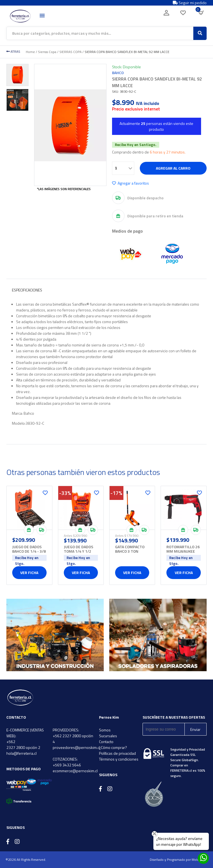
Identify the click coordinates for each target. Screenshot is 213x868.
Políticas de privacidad (117, 753)
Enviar (195, 729)
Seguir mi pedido (190, 3)
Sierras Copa (47, 52)
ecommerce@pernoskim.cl (75, 771)
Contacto (106, 742)
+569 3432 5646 (67, 765)
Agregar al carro (173, 168)
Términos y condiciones (119, 759)
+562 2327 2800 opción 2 (23, 744)
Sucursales (108, 736)
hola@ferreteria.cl (21, 753)
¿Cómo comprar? (113, 747)
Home (30, 52)
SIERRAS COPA (70, 52)
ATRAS (13, 51)
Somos (105, 730)
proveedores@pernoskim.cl (76, 747)
